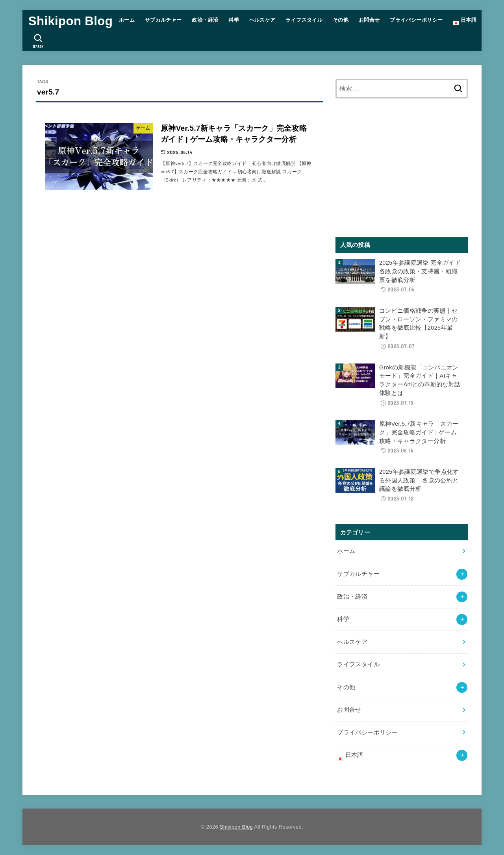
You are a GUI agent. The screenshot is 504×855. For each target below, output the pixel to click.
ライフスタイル (304, 20)
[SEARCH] (38, 41)
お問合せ (369, 20)
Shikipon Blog (70, 21)
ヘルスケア (262, 20)
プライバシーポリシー (416, 20)
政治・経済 (205, 20)
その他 (341, 20)
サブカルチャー (163, 20)
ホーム (127, 20)
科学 (234, 20)
